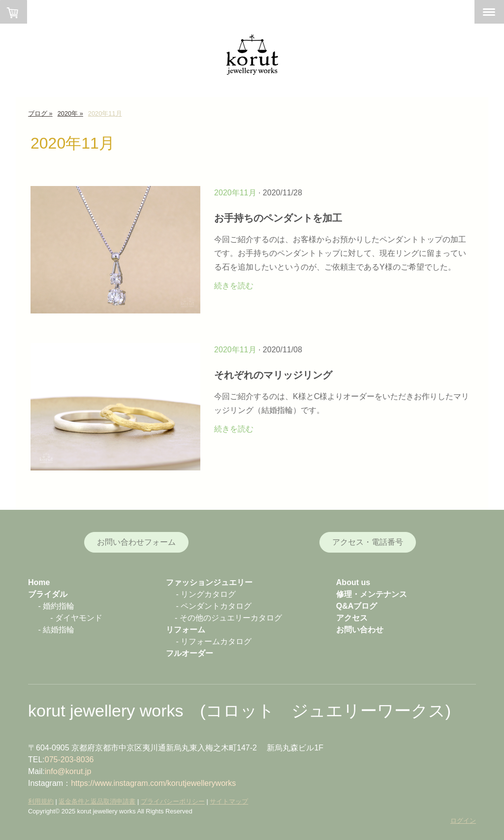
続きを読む (234, 286)
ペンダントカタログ (216, 606)
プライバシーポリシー (173, 801)
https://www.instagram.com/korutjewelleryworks (153, 783)
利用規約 (41, 801)
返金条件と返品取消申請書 (97, 801)
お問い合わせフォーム (136, 542)
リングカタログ (208, 594)
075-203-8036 (69, 760)
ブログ (365, 606)
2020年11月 (235, 193)
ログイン (463, 821)
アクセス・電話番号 (368, 542)
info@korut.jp (68, 771)
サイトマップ (229, 801)
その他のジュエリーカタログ (231, 618)
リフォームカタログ (216, 641)
